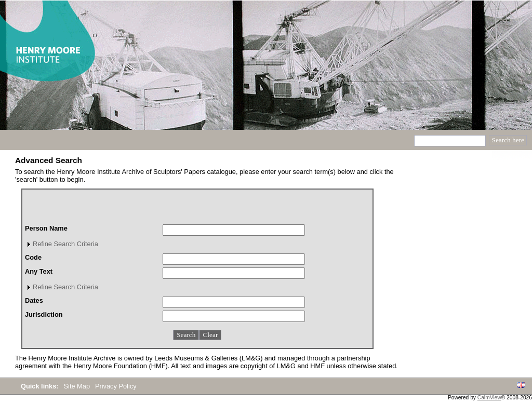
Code (33, 257)
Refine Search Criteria (65, 244)
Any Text (39, 271)
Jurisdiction (44, 314)
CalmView (489, 398)
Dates (34, 300)
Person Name (46, 228)
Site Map (78, 386)
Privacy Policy (116, 386)
